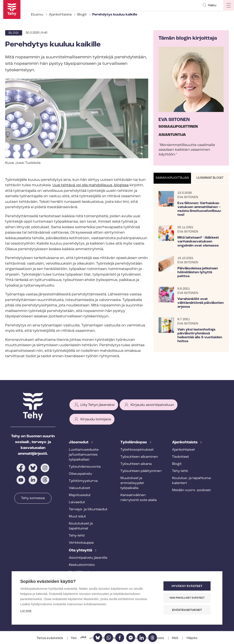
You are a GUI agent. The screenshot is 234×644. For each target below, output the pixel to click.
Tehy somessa (33, 498)
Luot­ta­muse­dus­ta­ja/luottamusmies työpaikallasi (84, 455)
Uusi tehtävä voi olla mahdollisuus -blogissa (91, 185)
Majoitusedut (80, 495)
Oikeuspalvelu (80, 474)
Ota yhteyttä (81, 550)
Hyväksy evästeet (188, 586)
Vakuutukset (79, 488)
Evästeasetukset (188, 610)
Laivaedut (77, 502)
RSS (175, 638)
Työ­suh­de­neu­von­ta (85, 467)
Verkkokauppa (81, 543)
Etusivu (37, 15)
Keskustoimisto (82, 565)
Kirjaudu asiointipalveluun (152, 405)
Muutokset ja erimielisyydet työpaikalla (132, 483)
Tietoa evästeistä (50, 638)
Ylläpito (192, 638)
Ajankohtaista (60, 15)
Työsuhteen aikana (136, 464)
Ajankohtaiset (183, 450)
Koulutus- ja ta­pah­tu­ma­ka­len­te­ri (192, 481)
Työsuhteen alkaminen (139, 457)
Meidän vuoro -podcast (191, 490)
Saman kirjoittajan (172, 178)
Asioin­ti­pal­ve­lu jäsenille (88, 558)
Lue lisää (26, 611)
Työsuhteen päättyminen (141, 471)
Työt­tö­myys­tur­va (83, 481)
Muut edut (77, 517)
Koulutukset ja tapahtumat (81, 526)
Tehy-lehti (77, 536)
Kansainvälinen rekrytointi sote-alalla (139, 498)
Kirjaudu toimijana (96, 419)
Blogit (82, 15)
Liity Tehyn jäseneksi (98, 405)
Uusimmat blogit (210, 178)
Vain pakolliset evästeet (188, 598)
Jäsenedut (79, 442)
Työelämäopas (134, 442)
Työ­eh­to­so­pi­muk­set (137, 450)
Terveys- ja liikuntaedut (88, 509)
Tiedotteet (180, 457)
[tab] (172, 178)
